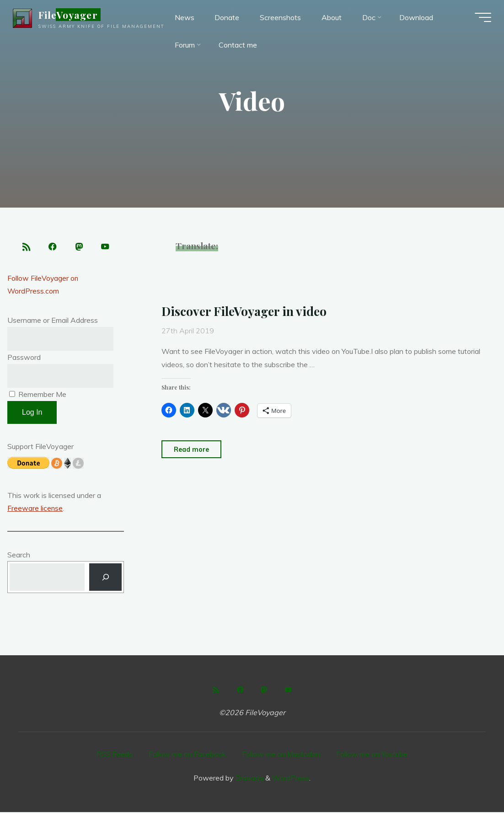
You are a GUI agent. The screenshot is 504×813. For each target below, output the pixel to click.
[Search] (105, 578)
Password (24, 358)
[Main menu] (481, 18)
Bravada (249, 779)
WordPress (291, 779)
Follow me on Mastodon (281, 755)
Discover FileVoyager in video (246, 311)
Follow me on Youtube (372, 755)
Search (19, 556)
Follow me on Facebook (187, 755)
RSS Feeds (115, 755)
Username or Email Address (53, 321)
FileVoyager (70, 16)
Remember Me (38, 395)
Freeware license (35, 509)
